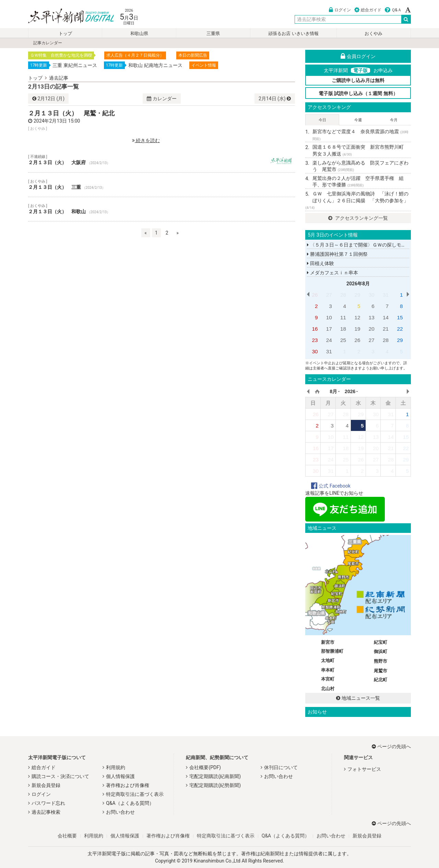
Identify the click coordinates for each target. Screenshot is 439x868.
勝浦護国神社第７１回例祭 (337, 254)
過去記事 (59, 78)
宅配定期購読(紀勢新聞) (215, 785)
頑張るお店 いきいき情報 (293, 33)
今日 (322, 120)
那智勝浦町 (332, 651)
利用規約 (116, 767)
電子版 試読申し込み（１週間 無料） (358, 93)
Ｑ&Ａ (393, 10)
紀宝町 (381, 642)
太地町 (328, 660)
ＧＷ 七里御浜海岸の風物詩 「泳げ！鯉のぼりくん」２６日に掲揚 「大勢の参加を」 (357, 200)
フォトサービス (364, 769)
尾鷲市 (381, 671)
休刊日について (281, 767)
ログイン (340, 10)
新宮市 (328, 642)
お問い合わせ (120, 812)
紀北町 (381, 680)
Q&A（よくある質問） (130, 803)
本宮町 (328, 679)
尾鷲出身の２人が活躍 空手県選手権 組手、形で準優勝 (358, 182)
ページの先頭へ (391, 746)
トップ (65, 33)
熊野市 (381, 661)
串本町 (328, 670)
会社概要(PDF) (205, 767)
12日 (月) (48, 99)
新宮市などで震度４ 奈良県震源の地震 (360, 135)
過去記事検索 (46, 812)
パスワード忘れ (48, 803)
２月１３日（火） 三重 (162, 185)
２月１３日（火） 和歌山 (162, 209)
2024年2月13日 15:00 (57, 121)
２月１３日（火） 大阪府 (162, 160)
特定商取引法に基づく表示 (135, 794)
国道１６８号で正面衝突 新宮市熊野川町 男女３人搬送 (360, 150)
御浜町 (381, 652)
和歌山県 (139, 33)
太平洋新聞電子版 (66, 17)
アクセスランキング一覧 (358, 218)
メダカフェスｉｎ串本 (332, 273)
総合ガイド (368, 10)
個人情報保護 (120, 776)
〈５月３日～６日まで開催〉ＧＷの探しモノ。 (359, 245)
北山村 (328, 689)
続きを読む (146, 140)
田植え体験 (320, 263)
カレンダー (162, 99)
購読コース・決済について (60, 776)
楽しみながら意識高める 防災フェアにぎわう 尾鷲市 (360, 166)
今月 (394, 120)
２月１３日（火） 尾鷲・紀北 (71, 113)
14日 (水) (275, 99)
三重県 (213, 33)
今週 (358, 120)
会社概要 (67, 836)
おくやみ (373, 33)
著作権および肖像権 (128, 785)
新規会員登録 (46, 785)
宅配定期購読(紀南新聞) (215, 776)
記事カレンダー (48, 43)
